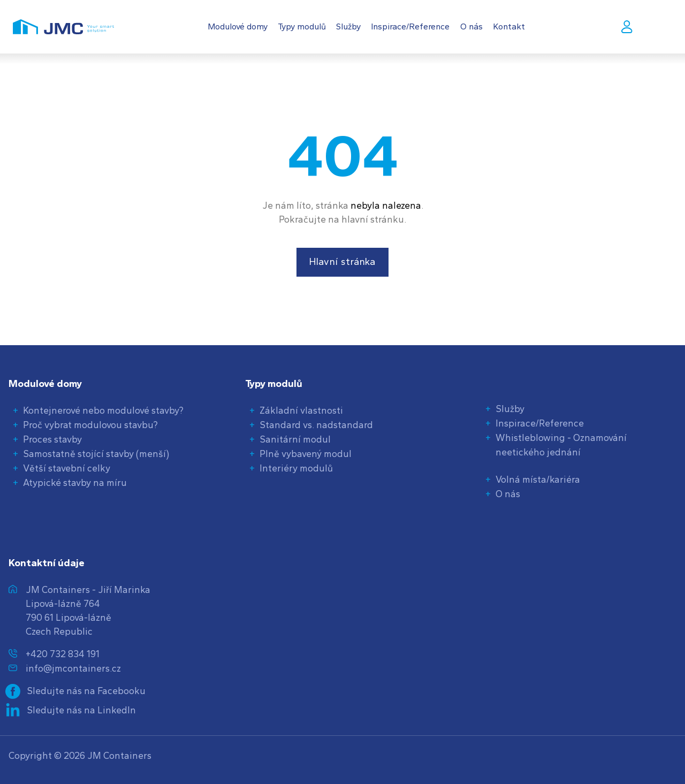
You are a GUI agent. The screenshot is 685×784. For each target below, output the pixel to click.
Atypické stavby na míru (75, 482)
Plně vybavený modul (306, 454)
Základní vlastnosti (301, 410)
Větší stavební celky (67, 468)
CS (664, 26)
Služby (510, 409)
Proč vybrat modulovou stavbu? (90, 425)
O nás (508, 494)
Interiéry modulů (296, 468)
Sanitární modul (295, 439)
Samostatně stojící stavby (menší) (96, 454)
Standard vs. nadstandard (316, 425)
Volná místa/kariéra (538, 479)
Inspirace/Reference (540, 423)
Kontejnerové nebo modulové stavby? (103, 410)
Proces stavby (52, 439)
